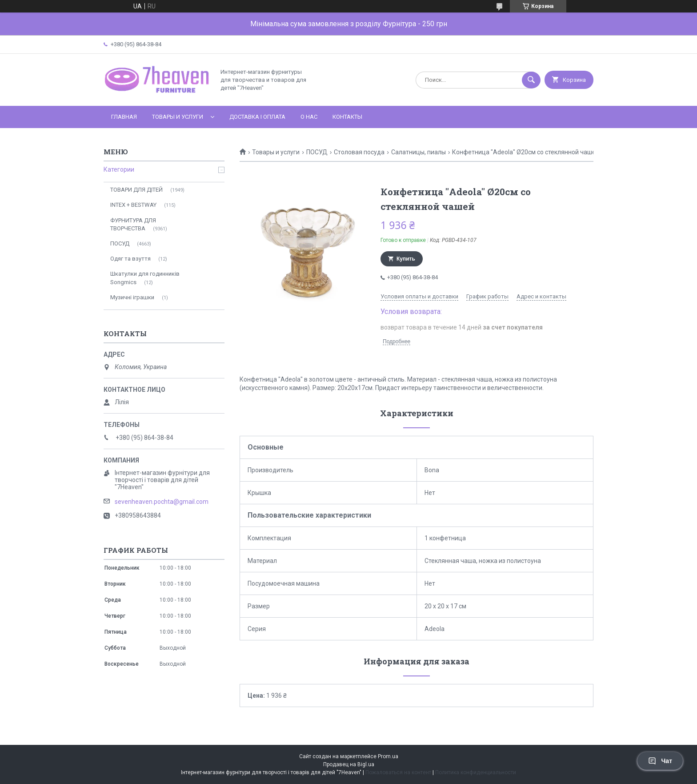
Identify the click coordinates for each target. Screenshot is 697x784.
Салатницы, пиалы (419, 152)
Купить (406, 259)
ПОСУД (317, 152)
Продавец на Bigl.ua (349, 764)
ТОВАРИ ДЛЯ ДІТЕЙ (136, 190)
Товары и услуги (178, 117)
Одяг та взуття (130, 259)
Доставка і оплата (257, 117)
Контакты (347, 117)
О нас (309, 117)
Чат (660, 761)
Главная (124, 117)
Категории (119, 169)
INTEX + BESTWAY (133, 205)
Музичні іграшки (132, 297)
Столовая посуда (359, 152)
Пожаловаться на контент (398, 772)
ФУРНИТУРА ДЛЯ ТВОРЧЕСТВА (133, 224)
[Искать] (531, 80)
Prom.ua (388, 756)
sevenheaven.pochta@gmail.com (162, 502)
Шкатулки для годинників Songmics (145, 278)
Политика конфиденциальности (476, 772)
